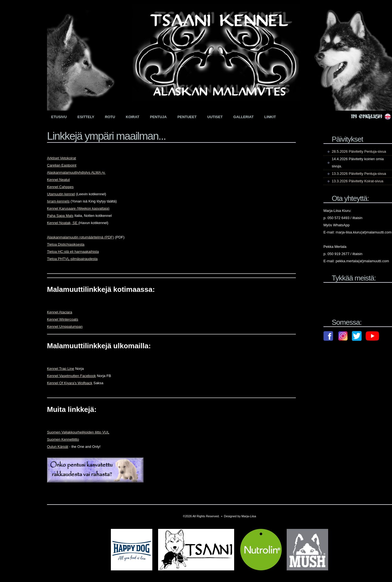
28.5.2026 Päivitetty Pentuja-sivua (359, 151)
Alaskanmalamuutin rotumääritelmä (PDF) (80, 237)
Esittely (86, 117)
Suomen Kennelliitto (63, 439)
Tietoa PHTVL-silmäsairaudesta (72, 259)
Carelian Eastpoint (62, 165)
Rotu (110, 117)
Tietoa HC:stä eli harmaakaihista (73, 252)
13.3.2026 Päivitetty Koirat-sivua (357, 181)
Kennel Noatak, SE (63, 223)
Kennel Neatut (58, 180)
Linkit (270, 117)
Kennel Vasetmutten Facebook (71, 376)
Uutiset (215, 117)
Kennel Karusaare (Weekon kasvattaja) (78, 208)
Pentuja (159, 117)
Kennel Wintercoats (63, 319)
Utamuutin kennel (61, 194)
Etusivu (59, 117)
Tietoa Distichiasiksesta (66, 244)
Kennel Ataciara (60, 312)
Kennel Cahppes (60, 187)
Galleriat (243, 117)
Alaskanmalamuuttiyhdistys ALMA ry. (76, 172)
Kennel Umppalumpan (65, 327)
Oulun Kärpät (58, 447)
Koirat (133, 117)
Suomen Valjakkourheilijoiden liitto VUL (78, 432)
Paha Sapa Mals (60, 216)
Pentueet (187, 117)
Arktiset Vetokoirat (62, 158)
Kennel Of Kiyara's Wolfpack (70, 383)
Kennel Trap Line (61, 369)
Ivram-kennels (58, 201)
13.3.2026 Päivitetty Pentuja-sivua (359, 174)
